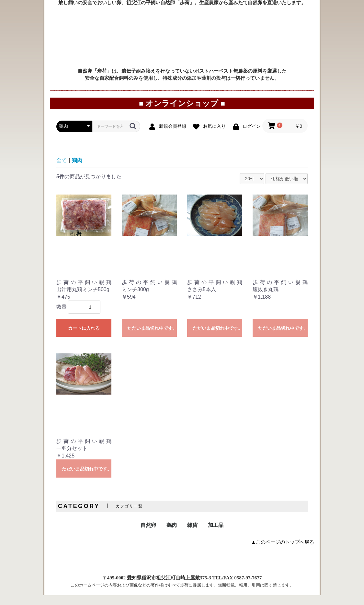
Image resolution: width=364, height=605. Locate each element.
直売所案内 (248, 18)
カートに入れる (84, 338)
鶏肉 (77, 170)
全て (62, 170)
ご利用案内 (143, 18)
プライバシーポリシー (192, 569)
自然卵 (148, 535)
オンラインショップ (195, 18)
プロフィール (295, 18)
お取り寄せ (98, 18)
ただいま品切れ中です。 (152, 338)
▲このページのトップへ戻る (283, 552)
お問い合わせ (245, 569)
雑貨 (192, 535)
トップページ (60, 18)
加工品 (216, 535)
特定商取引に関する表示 (130, 569)
